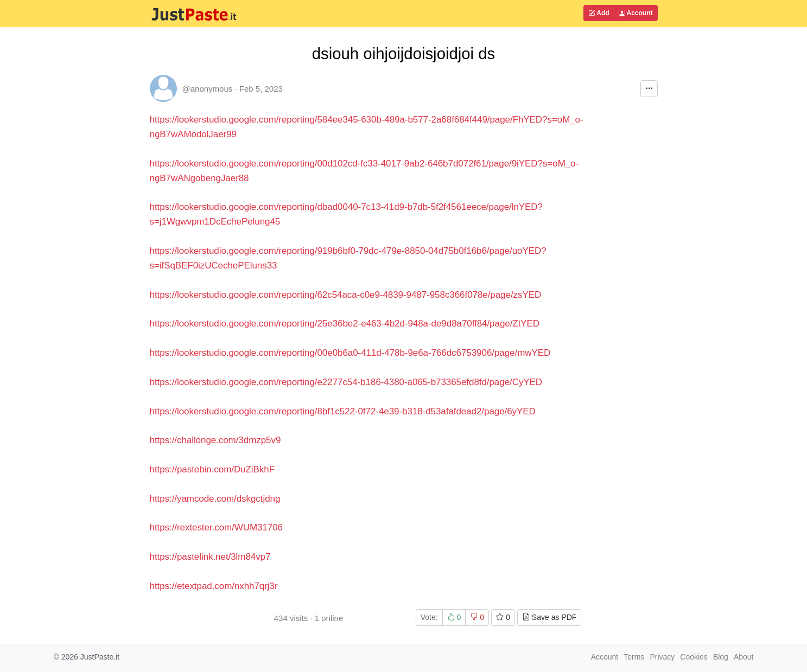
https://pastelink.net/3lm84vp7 (210, 557)
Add (599, 13)
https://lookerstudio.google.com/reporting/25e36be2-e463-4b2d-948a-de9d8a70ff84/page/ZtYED (345, 324)
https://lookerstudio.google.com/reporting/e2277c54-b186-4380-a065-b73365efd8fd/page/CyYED (346, 382)
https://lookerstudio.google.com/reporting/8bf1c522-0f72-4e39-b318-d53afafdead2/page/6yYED (343, 411)
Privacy (662, 657)
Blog (721, 657)
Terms (634, 657)
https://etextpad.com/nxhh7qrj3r (214, 586)
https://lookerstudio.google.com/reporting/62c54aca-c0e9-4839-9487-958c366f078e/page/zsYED (346, 295)
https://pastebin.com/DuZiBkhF (212, 469)
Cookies (694, 657)
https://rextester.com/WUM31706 (217, 527)
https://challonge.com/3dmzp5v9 (215, 440)
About (744, 657)
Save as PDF (549, 617)
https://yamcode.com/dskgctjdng (215, 499)
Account (636, 13)
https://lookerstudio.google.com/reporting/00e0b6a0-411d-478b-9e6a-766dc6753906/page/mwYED (350, 353)
